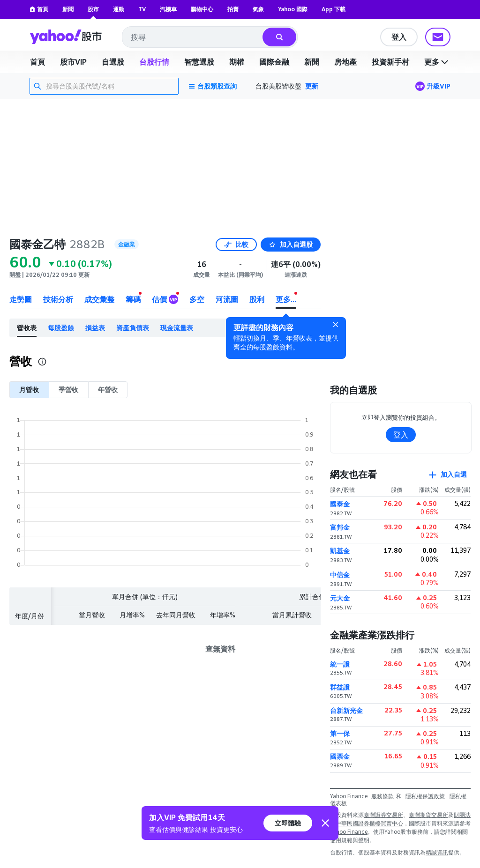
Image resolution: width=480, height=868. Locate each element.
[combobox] (193, 37)
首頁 (39, 9)
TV (142, 9)
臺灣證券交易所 (383, 815)
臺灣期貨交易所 (428, 815)
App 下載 (334, 9)
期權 (237, 62)
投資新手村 (390, 62)
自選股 (113, 62)
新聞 (68, 9)
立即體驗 (288, 823)
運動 (119, 9)
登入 (399, 37)
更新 (312, 86)
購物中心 (202, 9)
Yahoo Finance (349, 832)
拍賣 (233, 9)
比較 (236, 244)
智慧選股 (199, 62)
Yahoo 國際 (293, 9)
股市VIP (73, 62)
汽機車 (168, 9)
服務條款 (382, 796)
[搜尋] (279, 37)
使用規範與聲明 (350, 840)
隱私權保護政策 (425, 796)
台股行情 (154, 62)
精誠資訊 (437, 852)
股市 (93, 9)
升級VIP (439, 86)
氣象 (258, 9)
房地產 (345, 62)
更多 (437, 62)
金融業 (127, 244)
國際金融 (274, 62)
